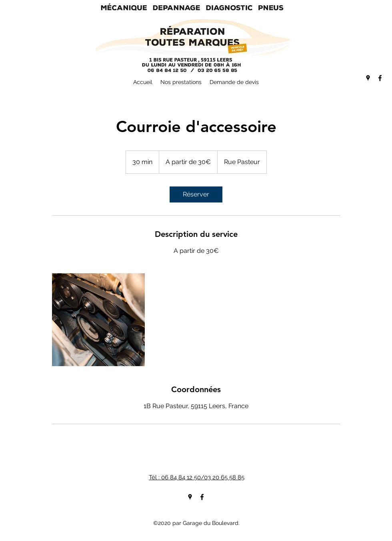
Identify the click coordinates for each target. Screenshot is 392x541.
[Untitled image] (98, 320)
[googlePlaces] (368, 78)
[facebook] (380, 78)
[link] (196, 194)
